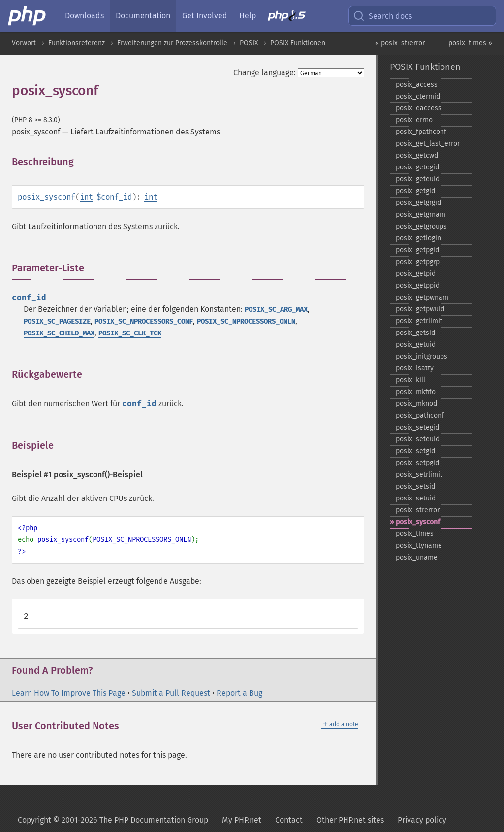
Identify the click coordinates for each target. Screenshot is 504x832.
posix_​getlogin (418, 238)
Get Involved (205, 16)
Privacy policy (422, 820)
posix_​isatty (415, 368)
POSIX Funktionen (298, 43)
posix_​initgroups (422, 356)
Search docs (382, 16)
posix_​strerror (418, 510)
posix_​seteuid (418, 439)
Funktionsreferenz (77, 43)
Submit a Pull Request (171, 693)
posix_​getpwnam (422, 297)
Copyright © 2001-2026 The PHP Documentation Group (113, 820)
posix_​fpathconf (421, 132)
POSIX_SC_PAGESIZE (57, 321)
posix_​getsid (415, 333)
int (86, 197)
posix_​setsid (415, 486)
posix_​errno (414, 120)
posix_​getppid (418, 285)
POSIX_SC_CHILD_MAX (59, 333)
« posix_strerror (400, 43)
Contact (289, 820)
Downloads (84, 16)
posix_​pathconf (420, 416)
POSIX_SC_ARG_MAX (276, 310)
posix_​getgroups (421, 226)
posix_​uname (417, 557)
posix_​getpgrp (418, 262)
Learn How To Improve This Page (69, 693)
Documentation (143, 16)
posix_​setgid (415, 451)
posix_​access (417, 84)
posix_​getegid (417, 167)
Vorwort (24, 43)
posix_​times (415, 534)
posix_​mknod (416, 404)
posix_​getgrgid (418, 203)
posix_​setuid (416, 498)
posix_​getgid (415, 191)
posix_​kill (410, 380)
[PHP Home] (28, 16)
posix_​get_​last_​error (428, 144)
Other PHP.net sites (350, 820)
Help (248, 16)
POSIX (249, 43)
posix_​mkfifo (416, 392)
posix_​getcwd (417, 155)
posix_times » (470, 43)
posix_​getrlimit (419, 321)
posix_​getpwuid (420, 309)
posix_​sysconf (418, 522)
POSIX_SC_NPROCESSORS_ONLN (246, 321)
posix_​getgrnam (421, 215)
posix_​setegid (417, 427)
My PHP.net (242, 820)
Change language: (265, 73)
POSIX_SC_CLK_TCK (130, 333)
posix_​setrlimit (419, 475)
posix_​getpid (416, 274)
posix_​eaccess (419, 108)
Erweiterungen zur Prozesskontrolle (172, 43)
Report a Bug (239, 693)
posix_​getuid (416, 345)
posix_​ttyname (419, 546)
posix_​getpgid (417, 250)
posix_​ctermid (418, 96)
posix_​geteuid (418, 179)
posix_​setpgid (417, 463)
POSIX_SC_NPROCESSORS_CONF (144, 321)
